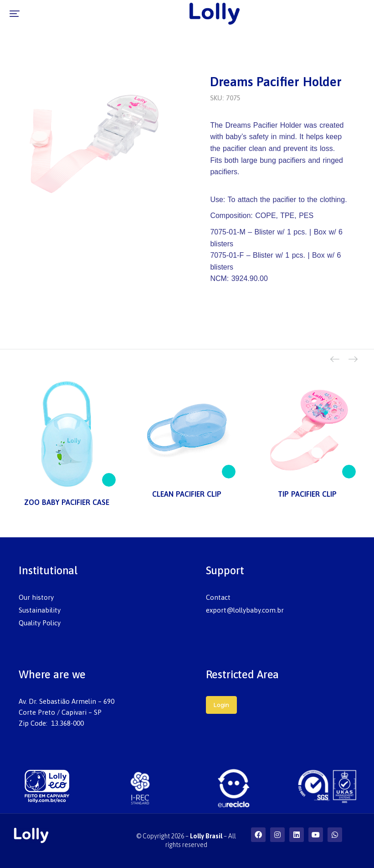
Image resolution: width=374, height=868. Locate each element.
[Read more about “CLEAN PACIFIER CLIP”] (229, 472)
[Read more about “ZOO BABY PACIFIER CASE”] (109, 480)
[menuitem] (93, 598)
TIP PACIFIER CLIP (307, 494)
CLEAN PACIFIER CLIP (187, 494)
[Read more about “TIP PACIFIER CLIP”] (349, 472)
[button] (15, 14)
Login (221, 705)
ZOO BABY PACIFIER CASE (67, 502)
